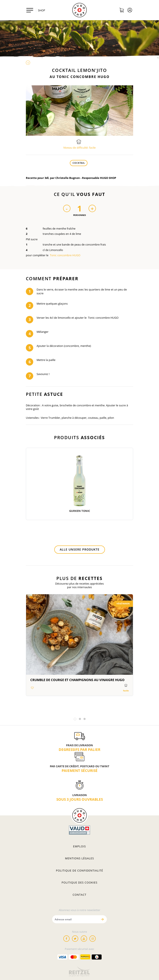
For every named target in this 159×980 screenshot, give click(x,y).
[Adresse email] (75, 919)
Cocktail (79, 163)
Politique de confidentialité (79, 870)
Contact (79, 895)
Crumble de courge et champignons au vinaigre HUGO (77, 680)
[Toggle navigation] (30, 10)
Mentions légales (79, 858)
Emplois (80, 846)
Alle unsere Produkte (80, 549)
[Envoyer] (102, 919)
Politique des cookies (79, 882)
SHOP (41, 10)
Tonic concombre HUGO (65, 255)
